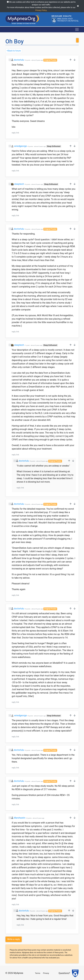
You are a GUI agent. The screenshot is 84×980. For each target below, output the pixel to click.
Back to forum (14, 51)
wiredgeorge (20, 146)
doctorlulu (19, 60)
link (18, 133)
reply (14, 133)
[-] (10, 60)
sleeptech (19, 184)
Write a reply (14, 939)
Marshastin (20, 818)
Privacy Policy (41, 10)
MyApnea (18, 973)
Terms (38, 973)
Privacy (46, 973)
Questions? (64, 973)
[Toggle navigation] (77, 29)
